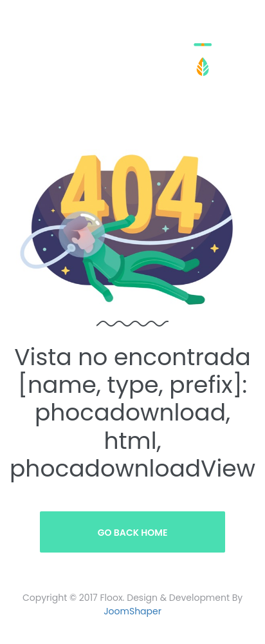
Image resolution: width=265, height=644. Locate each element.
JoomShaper (132, 611)
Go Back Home (133, 533)
